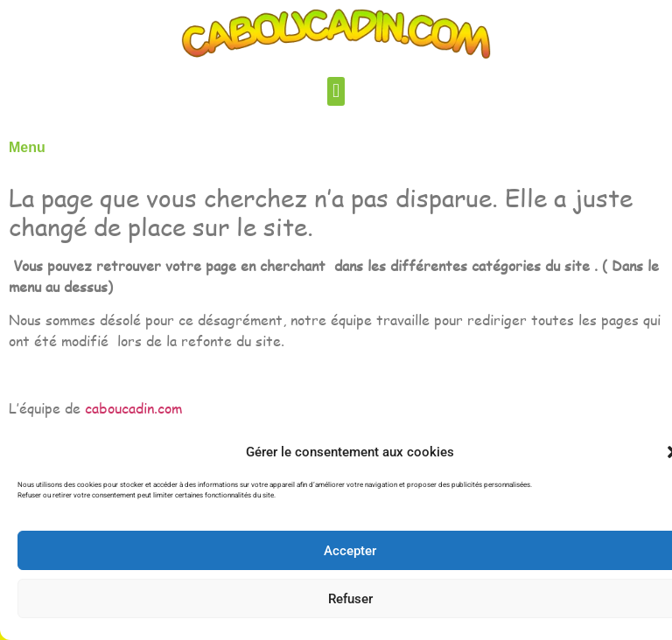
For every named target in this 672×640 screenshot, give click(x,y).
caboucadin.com (133, 408)
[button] (336, 91)
